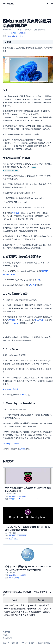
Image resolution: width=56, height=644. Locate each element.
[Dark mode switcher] (48, 4)
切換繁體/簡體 (40, 30)
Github (23, 395)
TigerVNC (39, 320)
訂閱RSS (6, 635)
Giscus (15, 600)
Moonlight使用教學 (11, 443)
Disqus (41, 600)
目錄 (9, 42)
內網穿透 (15, 213)
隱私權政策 (7, 638)
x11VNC (11, 320)
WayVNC (33, 285)
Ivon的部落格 (8, 4)
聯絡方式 (6, 632)
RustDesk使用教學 (10, 389)
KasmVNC (14, 323)
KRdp (38, 280)
